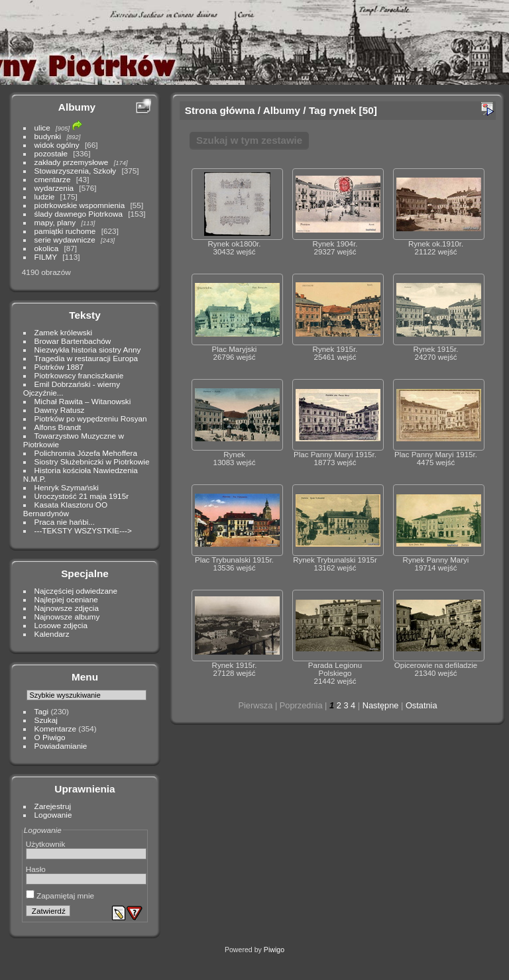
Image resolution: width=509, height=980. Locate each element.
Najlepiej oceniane (66, 599)
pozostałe (51, 153)
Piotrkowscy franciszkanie (79, 375)
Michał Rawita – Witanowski (83, 401)
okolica (47, 248)
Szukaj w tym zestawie (249, 140)
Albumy (77, 107)
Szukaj (46, 720)
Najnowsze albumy (67, 617)
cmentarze (53, 179)
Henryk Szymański (67, 487)
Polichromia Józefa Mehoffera (86, 453)
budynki (48, 136)
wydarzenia (54, 188)
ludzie (45, 196)
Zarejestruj (53, 806)
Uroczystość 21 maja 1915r (82, 496)
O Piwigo (50, 737)
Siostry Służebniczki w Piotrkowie (92, 462)
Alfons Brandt (58, 427)
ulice (42, 128)
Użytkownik (46, 844)
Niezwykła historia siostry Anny (88, 350)
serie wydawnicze (65, 240)
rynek (342, 110)
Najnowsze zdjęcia (67, 608)
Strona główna (220, 110)
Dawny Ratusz (60, 410)
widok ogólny (57, 145)
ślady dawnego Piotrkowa (79, 214)
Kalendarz (52, 634)
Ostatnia (422, 705)
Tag (317, 110)
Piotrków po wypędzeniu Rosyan (91, 418)
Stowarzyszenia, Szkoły (76, 171)
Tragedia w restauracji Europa (86, 358)
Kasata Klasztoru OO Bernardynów (65, 509)
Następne (381, 705)
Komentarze (55, 729)
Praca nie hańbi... (65, 522)
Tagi (42, 711)
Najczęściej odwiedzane (76, 591)
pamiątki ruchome (65, 231)
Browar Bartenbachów (73, 341)
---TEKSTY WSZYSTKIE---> (83, 530)
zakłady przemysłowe (72, 162)
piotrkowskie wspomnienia (80, 205)
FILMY (46, 257)
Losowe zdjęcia (61, 625)
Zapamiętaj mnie (60, 896)
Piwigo (274, 950)
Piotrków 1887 (59, 367)
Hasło (36, 869)
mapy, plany (55, 222)
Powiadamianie (61, 746)
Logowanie (53, 815)
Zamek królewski (64, 332)
